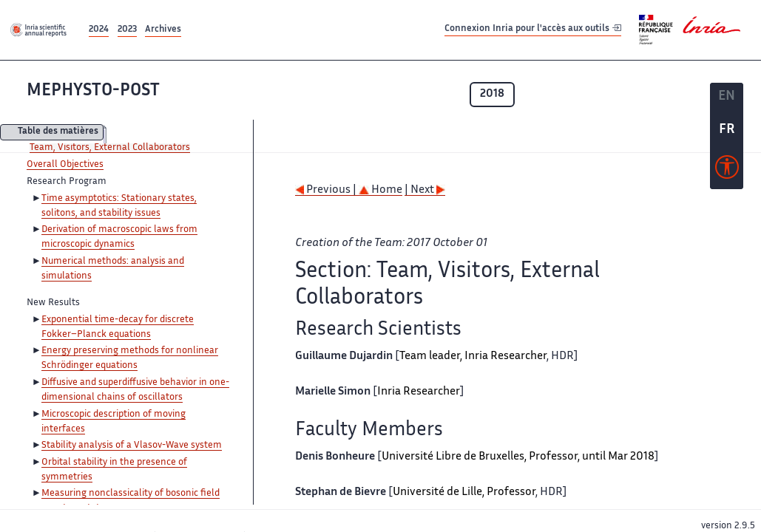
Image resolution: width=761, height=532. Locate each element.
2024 (99, 30)
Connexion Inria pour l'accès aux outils (533, 29)
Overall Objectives (65, 165)
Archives (163, 30)
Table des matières (58, 133)
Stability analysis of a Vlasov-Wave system (132, 446)
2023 (127, 30)
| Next (425, 190)
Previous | (327, 190)
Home (380, 190)
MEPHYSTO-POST (93, 91)
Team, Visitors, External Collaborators (110, 148)
